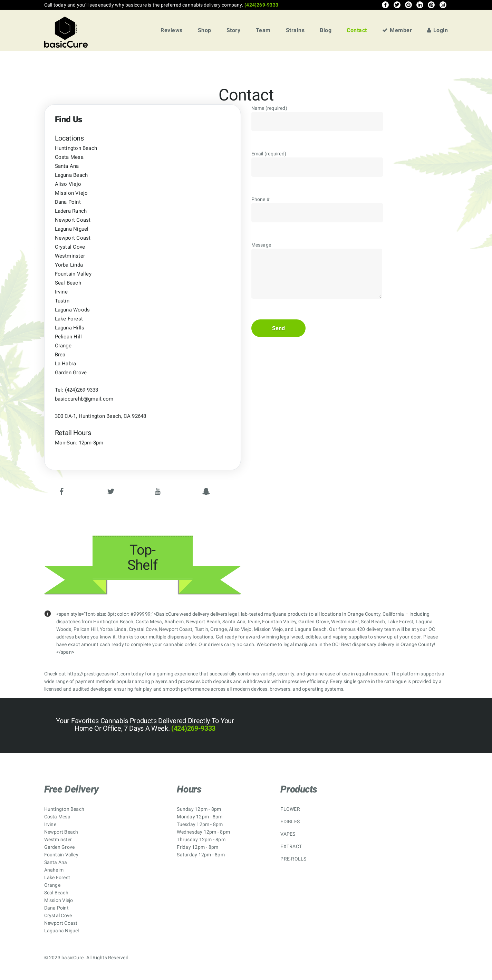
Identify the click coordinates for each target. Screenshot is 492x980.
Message (317, 276)
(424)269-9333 (261, 5)
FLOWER (290, 809)
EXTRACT (291, 846)
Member (397, 30)
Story (234, 30)
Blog (326, 30)
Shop (205, 30)
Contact (357, 30)
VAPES (288, 834)
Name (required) (317, 123)
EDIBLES (290, 822)
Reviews (172, 30)
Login (437, 30)
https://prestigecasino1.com (99, 674)
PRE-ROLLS (293, 859)
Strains (295, 30)
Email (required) (317, 168)
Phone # (317, 214)
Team (263, 30)
